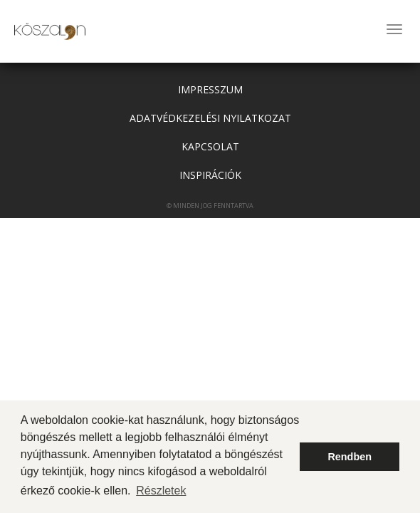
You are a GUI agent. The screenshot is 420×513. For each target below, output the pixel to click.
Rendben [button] (350, 457)
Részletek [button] (161, 491)
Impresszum (210, 89)
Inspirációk (210, 175)
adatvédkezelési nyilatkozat (210, 118)
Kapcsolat (210, 146)
